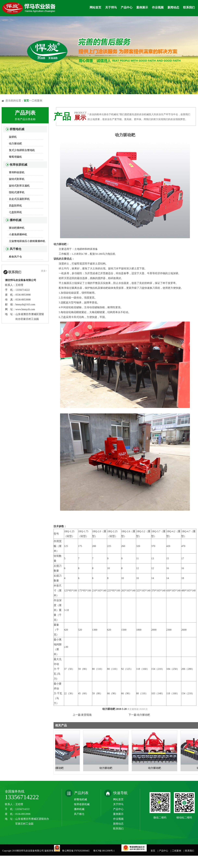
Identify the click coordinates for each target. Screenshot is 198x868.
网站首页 (95, 7)
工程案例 (177, 851)
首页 (26, 101)
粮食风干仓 (15, 257)
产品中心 (127, 7)
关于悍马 (111, 7)
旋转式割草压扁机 (19, 186)
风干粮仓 (16, 249)
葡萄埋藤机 (15, 157)
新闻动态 (173, 7)
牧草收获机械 (19, 165)
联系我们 (189, 7)
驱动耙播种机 (17, 228)
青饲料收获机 (17, 172)
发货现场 (86, 715)
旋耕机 (13, 137)
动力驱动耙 (15, 144)
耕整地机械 (17, 129)
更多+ (44, 271)
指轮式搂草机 (17, 192)
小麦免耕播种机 (18, 234)
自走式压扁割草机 (19, 199)
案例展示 (142, 7)
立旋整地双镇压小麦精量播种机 (27, 241)
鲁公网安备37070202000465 (76, 851)
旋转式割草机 (17, 179)
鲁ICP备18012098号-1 (104, 851)
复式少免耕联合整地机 (22, 150)
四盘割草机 (15, 206)
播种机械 (16, 220)
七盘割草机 (15, 212)
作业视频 (158, 7)
